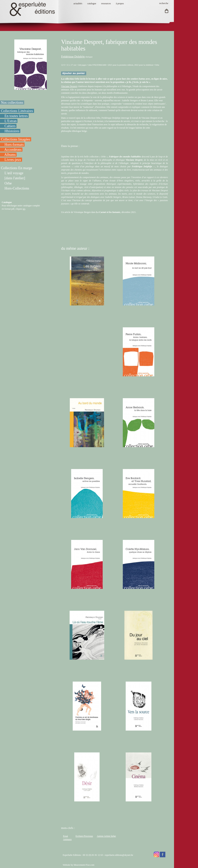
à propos (120, 3)
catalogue (92, 3)
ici (24, 209)
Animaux (67, 839)
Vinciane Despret (69, 86)
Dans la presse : (70, 146)
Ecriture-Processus (84, 836)
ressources (106, 3)
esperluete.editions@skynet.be (119, 855)
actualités (78, 3)
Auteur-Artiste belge (106, 836)
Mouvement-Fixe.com (84, 865)
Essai (65, 836)
